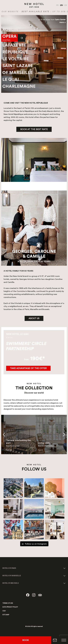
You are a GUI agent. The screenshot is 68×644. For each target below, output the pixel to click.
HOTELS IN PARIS (9, 568)
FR (57, 5)
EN (61, 5)
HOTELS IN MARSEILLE (12, 576)
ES (66, 5)
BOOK (26, 640)
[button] (4, 435)
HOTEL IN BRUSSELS (11, 583)
